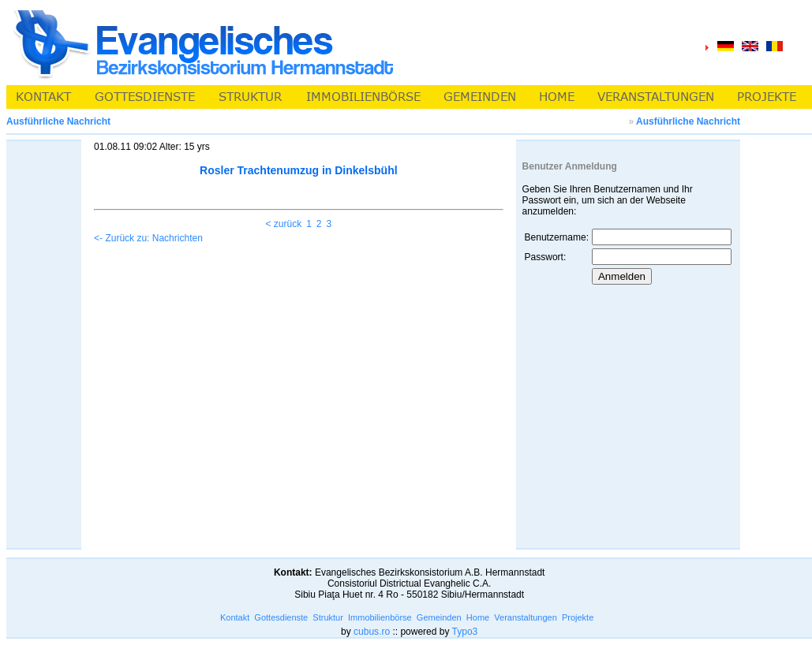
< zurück (283, 224)
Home (478, 617)
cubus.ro (372, 632)
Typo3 (465, 632)
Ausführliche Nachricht (688, 121)
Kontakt (235, 617)
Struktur (328, 617)
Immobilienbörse (380, 617)
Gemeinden (439, 617)
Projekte (578, 617)
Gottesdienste (281, 617)
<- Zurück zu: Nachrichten (148, 238)
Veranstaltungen (526, 617)
